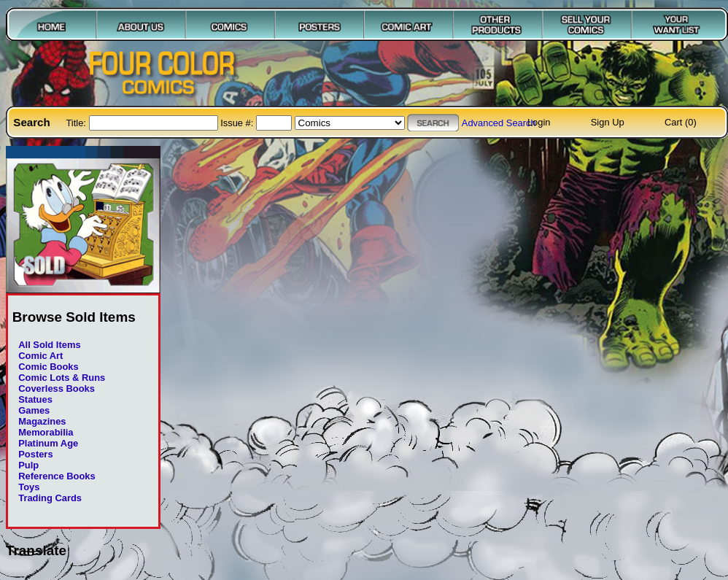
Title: (77, 123)
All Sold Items (49, 345)
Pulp (28, 465)
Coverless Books (57, 388)
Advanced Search (499, 123)
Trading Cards (50, 498)
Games (34, 410)
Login (539, 122)
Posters (35, 454)
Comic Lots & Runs (62, 378)
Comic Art (40, 356)
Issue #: (238, 123)
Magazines (42, 421)
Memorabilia (46, 432)
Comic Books (48, 367)
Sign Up (608, 122)
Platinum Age (48, 443)
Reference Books (57, 476)
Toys (29, 487)
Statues (35, 399)
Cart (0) (681, 122)
